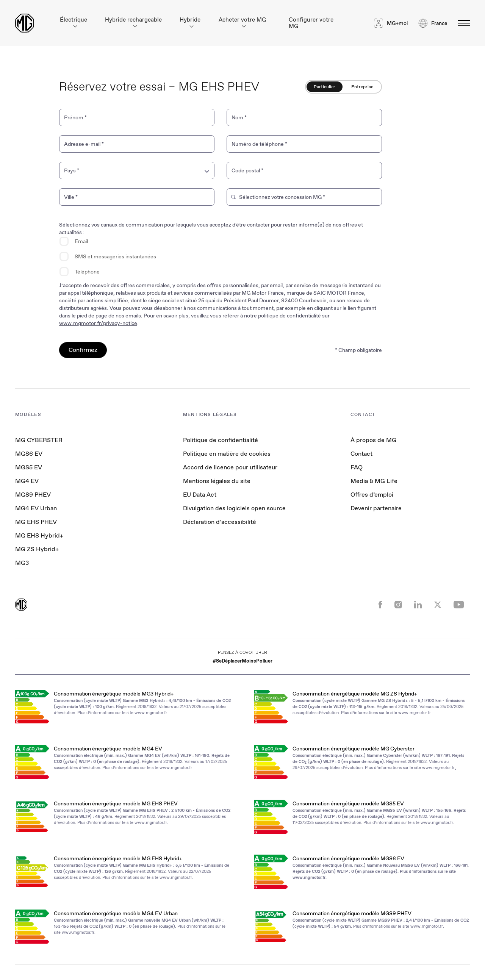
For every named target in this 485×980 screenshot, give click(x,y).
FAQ (357, 467)
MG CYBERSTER (39, 440)
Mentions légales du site (217, 481)
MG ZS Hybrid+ (37, 549)
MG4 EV (27, 481)
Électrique (74, 22)
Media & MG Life (374, 481)
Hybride (190, 22)
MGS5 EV (29, 467)
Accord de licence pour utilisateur (230, 467)
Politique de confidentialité (221, 440)
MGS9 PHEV (33, 495)
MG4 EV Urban (36, 508)
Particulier (325, 87)
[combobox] (137, 170)
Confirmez (83, 350)
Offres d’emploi (372, 495)
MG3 (22, 563)
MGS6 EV (29, 454)
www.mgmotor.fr (151, 713)
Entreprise (362, 87)
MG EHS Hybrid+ (39, 535)
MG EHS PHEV (36, 522)
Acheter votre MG (242, 22)
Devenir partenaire (376, 508)
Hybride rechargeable (133, 22)
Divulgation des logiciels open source (234, 508)
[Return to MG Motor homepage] (25, 23)
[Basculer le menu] (462, 23)
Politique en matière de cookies (227, 454)
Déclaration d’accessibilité (220, 522)
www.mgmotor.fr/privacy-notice (98, 323)
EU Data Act (200, 495)
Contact (361, 454)
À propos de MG (373, 440)
